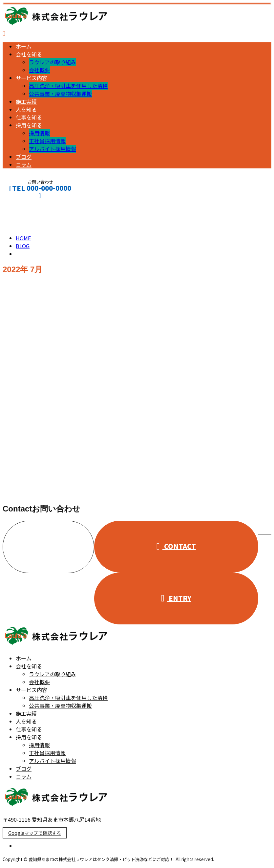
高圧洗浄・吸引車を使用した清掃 (68, 86)
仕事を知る (29, 117)
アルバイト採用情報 (53, 149)
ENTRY (176, 598)
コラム (24, 164)
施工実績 (26, 101)
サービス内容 (32, 78)
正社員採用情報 (47, 141)
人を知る (26, 109)
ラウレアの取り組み (53, 62)
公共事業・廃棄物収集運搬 (60, 94)
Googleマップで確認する (35, 833)
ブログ (24, 157)
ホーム (24, 46)
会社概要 (39, 70)
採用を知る (29, 125)
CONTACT (26, 204)
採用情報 (39, 133)
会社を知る (29, 54)
